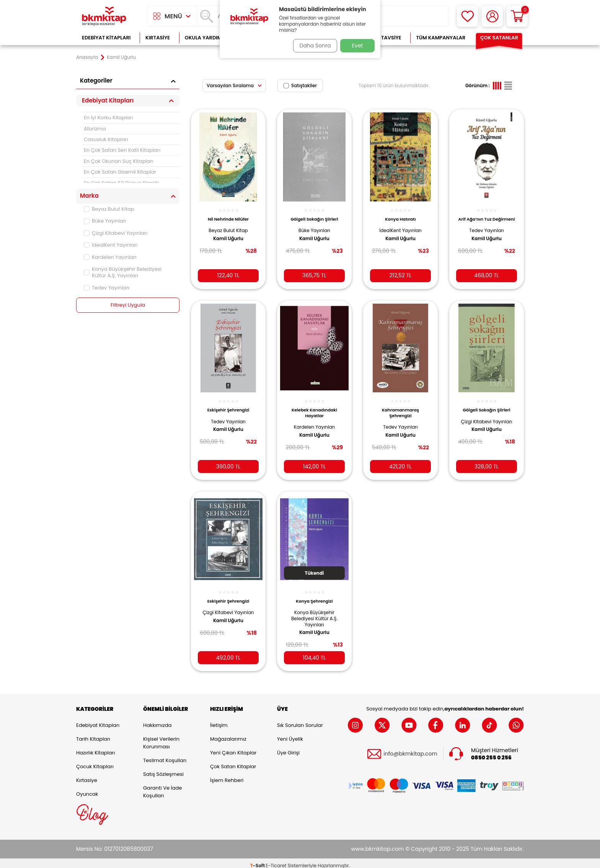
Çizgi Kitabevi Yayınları (116, 233)
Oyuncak (87, 789)
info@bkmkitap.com (410, 749)
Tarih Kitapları (93, 734)
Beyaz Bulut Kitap (109, 209)
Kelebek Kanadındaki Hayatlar (314, 407)
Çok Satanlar (499, 38)
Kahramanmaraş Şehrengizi (400, 407)
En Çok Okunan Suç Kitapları (119, 161)
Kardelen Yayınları (110, 257)
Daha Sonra (313, 46)
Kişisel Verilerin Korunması (161, 738)
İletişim (219, 720)
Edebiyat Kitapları (106, 38)
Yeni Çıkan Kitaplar (233, 748)
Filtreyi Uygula (128, 305)
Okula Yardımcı (206, 38)
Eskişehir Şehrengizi (228, 404)
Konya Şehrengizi (314, 594)
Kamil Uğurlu (228, 234)
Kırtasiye (158, 38)
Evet (358, 46)
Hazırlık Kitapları (96, 748)
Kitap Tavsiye (384, 38)
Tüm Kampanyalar (441, 38)
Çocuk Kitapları (95, 762)
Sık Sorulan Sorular (300, 720)
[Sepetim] (517, 16)
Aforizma (95, 129)
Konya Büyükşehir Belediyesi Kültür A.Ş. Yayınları (123, 272)
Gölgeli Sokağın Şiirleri (314, 215)
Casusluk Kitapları (106, 139)
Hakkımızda (157, 720)
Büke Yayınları (105, 221)
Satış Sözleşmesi (163, 769)
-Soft (258, 861)
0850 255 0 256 (491, 753)
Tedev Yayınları (107, 288)
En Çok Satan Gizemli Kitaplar (120, 172)
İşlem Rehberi (227, 775)
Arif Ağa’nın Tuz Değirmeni (487, 218)
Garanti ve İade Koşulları (162, 787)
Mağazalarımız (228, 734)
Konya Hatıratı (400, 215)
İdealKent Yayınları (111, 245)
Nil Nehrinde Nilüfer (228, 215)
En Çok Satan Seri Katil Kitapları (122, 150)
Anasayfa (87, 57)
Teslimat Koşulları (165, 755)
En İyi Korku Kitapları (108, 118)
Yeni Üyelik (290, 734)
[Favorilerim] (467, 16)
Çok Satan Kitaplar (233, 762)
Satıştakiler (300, 85)
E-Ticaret (276, 861)
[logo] (104, 16)
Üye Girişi (288, 748)
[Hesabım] (492, 16)
